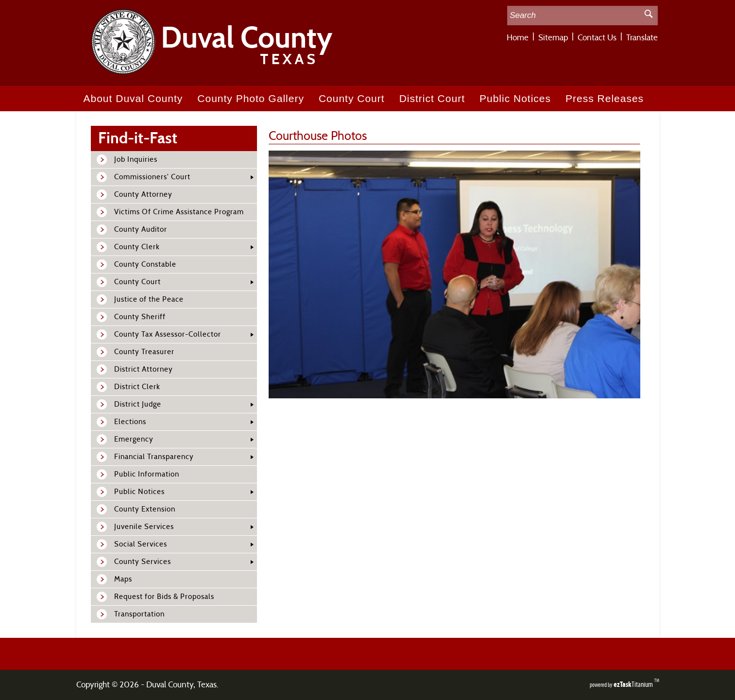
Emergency (134, 439)
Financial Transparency (154, 457)
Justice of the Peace (149, 299)
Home (518, 38)
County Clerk (137, 247)
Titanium (634, 684)
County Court (352, 98)
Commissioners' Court (152, 177)
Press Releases (605, 98)
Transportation (139, 614)
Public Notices (515, 98)
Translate (642, 38)
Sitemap (553, 38)
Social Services (141, 544)
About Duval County (133, 98)
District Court (432, 98)
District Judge (138, 404)
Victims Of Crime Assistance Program (179, 212)
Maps (123, 579)
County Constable (145, 265)
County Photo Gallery (251, 98)
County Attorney (143, 195)
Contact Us (597, 38)
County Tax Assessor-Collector (168, 334)
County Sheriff (140, 317)
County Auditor (141, 230)
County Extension (145, 509)
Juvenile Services (144, 527)
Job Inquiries (136, 160)
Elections (130, 422)
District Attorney (144, 369)
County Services (143, 562)
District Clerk (137, 387)
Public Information (147, 474)
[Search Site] (573, 16)
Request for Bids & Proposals (164, 597)
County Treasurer (144, 352)
